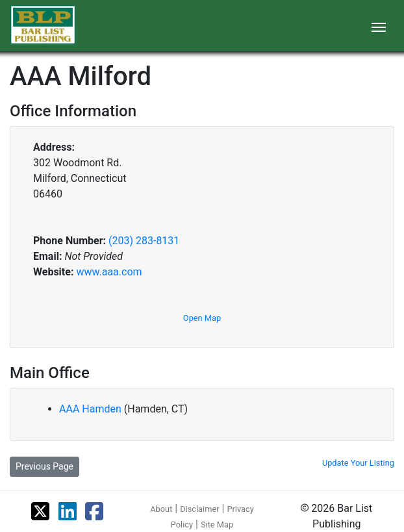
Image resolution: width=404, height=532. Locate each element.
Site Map (217, 525)
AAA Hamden (92, 409)
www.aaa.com (109, 272)
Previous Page (44, 466)
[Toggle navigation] (379, 26)
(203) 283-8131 (144, 241)
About (161, 509)
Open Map (202, 318)
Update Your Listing (358, 463)
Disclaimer (199, 509)
